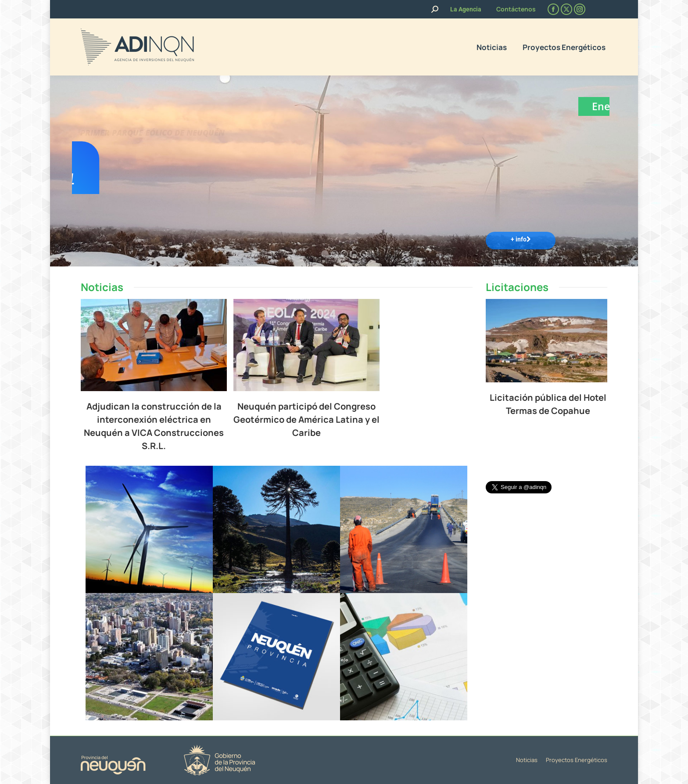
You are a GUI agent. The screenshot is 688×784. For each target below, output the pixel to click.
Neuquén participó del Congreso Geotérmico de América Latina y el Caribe (364, 419)
